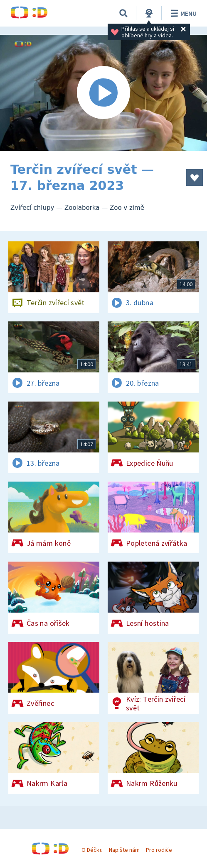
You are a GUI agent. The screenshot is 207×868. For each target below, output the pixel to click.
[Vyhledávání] (123, 13)
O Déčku (92, 850)
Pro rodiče (159, 850)
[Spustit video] (103, 93)
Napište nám (124, 850)
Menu (182, 13)
